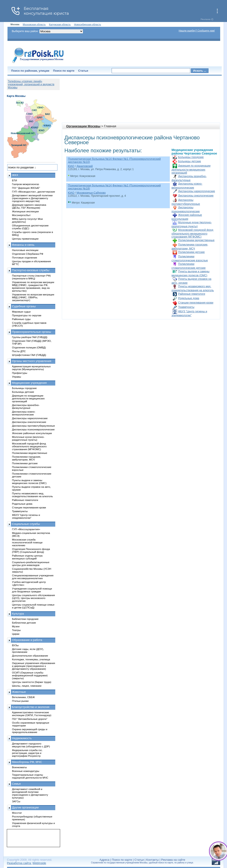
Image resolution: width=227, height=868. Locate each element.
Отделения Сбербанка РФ (28, 254)
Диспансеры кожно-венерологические (24, 413)
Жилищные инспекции (25, 211)
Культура (18, 614)
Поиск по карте (64, 71)
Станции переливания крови (196, 303)
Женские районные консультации (32, 433)
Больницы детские (190, 161)
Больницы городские (191, 157)
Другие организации (25, 807)
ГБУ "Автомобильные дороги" (30, 719)
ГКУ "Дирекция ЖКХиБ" (26, 188)
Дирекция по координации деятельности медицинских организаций (191, 169)
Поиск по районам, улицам (30, 71)
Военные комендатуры (26, 771)
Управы (17, 377)
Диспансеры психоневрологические (33, 429)
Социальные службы (26, 524)
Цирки (16, 634)
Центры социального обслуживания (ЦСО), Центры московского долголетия (34, 598)
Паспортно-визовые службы (31, 270)
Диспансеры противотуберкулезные (34, 426)
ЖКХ (15, 175)
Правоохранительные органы (32, 332)
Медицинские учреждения (30, 383)
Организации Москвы (83, 126)
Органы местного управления (32, 361)
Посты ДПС (19, 351)
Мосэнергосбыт (21, 215)
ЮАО (71, 166)
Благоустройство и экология (31, 707)
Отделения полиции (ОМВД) (29, 347)
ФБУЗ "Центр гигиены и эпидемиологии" (26, 516)
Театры (16, 630)
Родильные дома (189, 298)
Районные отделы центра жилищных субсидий (27, 557)
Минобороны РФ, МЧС (27, 762)
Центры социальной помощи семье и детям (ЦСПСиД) (33, 606)
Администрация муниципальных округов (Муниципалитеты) (31, 368)
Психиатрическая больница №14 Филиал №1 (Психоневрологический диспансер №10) (114, 160)
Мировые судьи (21, 312)
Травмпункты (186, 307)
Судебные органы (24, 306)
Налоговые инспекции (25, 250)
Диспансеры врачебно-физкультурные (26, 406)
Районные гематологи (192, 294)
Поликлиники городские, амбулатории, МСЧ (27, 458)
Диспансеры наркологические (197, 191)
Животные (19, 692)
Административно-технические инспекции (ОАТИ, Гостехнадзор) (32, 714)
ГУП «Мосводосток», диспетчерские (34, 192)
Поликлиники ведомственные (196, 240)
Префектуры (20, 373)
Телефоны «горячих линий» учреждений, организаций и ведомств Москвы (31, 84)
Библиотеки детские (24, 623)
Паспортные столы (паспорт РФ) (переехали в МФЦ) (31, 277)
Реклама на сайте (173, 860)
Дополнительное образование (30, 656)
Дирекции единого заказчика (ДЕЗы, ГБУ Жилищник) (29, 206)
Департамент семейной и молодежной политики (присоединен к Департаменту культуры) (30, 793)
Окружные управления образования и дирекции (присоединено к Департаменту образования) (34, 666)
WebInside (39, 863)
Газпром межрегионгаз (26, 184)
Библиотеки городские (25, 619)
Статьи (83, 71)
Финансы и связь (23, 245)
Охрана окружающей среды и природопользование (30, 731)
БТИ (15, 180)
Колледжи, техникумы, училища (31, 659)
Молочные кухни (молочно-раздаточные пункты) (28, 438)
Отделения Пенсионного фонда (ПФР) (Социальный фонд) (31, 550)
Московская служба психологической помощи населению (27, 542)
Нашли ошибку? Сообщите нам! (197, 31)
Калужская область (60, 24)
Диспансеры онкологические (196, 196)
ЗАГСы (16, 801)
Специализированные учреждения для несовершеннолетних (33, 577)
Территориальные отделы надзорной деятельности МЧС (30, 776)
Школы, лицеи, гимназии (27, 686)
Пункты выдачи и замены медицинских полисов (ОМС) (29, 482)
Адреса (104, 860)
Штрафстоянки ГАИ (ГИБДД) (29, 355)
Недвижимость (22, 738)
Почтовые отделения (25, 257)
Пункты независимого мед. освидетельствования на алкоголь (33, 495)
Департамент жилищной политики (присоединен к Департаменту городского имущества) (32, 198)
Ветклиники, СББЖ (24, 697)
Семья (16, 784)
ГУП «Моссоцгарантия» (26, 529)
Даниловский (85, 166)
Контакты (152, 860)
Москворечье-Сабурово (91, 193)
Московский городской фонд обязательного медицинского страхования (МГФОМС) (192, 233)
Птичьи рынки (20, 701)
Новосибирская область (88, 24)
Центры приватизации (25, 239)
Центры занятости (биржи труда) (32, 682)
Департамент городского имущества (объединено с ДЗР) (31, 745)
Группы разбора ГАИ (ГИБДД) (30, 337)
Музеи (16, 626)
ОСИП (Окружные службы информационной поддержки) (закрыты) (30, 675)
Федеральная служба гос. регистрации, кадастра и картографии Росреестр (27, 753)
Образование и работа (27, 640)
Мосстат (17, 813)
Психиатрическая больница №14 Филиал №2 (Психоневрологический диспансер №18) (114, 187)
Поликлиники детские (191, 252)
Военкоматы (19, 767)
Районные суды (21, 319)
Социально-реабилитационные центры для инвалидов (31, 564)
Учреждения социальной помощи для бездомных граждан (32, 590)
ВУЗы (15, 645)
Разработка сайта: (19, 863)
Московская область (34, 24)
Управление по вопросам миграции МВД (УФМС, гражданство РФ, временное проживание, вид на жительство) (33, 286)
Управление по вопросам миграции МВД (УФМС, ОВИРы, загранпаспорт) (33, 297)
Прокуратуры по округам (27, 315)
